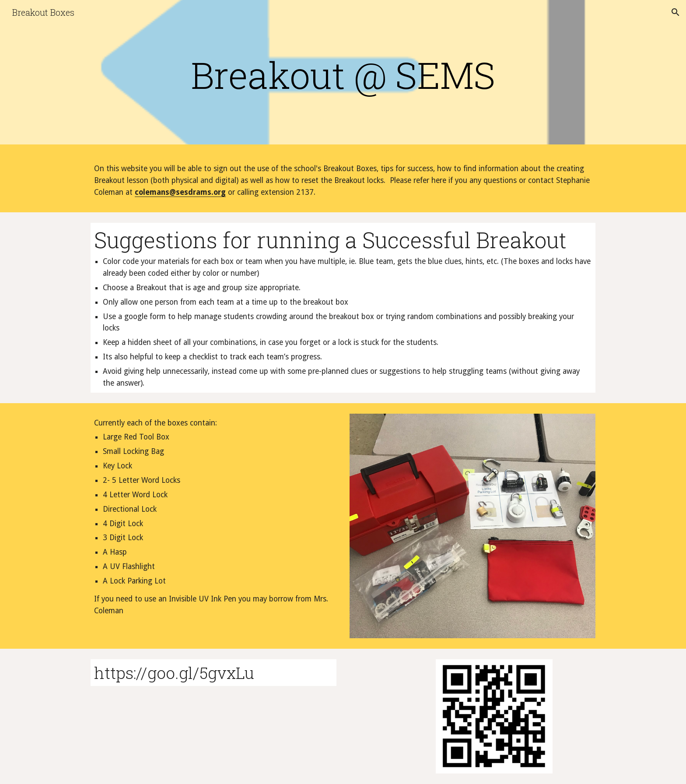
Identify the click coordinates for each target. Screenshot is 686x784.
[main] (343, 75)
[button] (675, 12)
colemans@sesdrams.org (180, 192)
